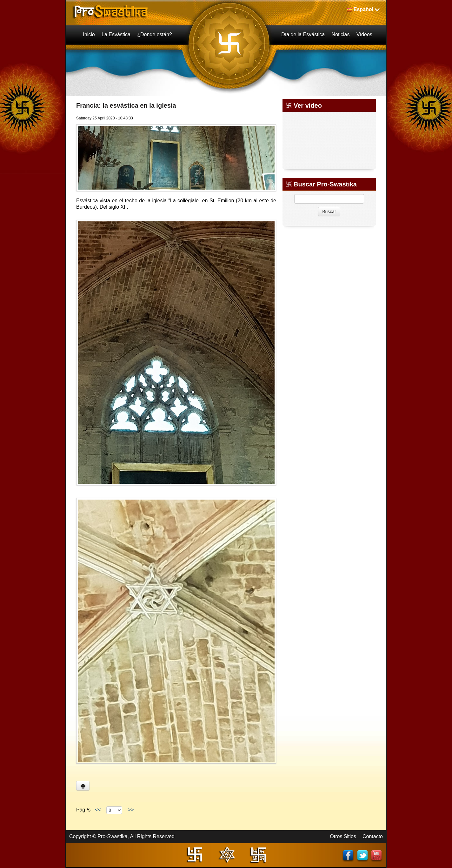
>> (131, 810)
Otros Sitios (343, 836)
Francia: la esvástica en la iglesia (126, 105)
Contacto (373, 836)
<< (98, 810)
